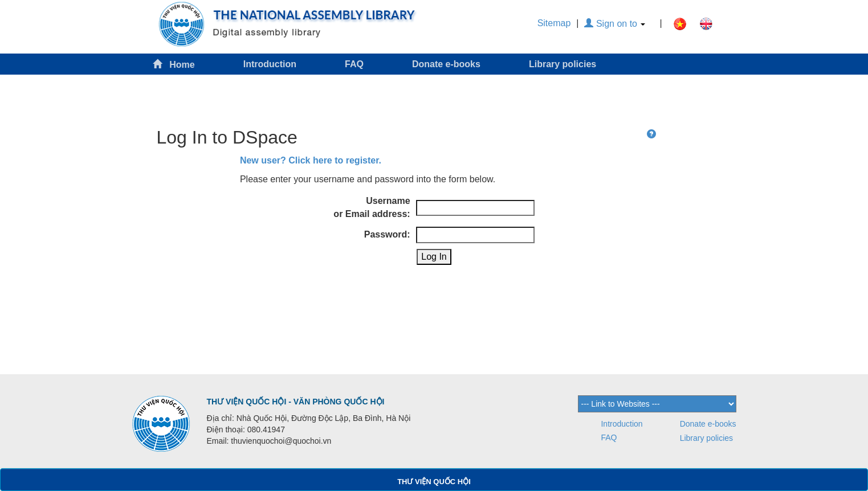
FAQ (354, 64)
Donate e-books (446, 64)
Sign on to (615, 24)
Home (174, 64)
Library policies (563, 64)
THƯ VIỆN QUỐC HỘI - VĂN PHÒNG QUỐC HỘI (296, 402)
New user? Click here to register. (311, 160)
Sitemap (554, 23)
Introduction (270, 64)
